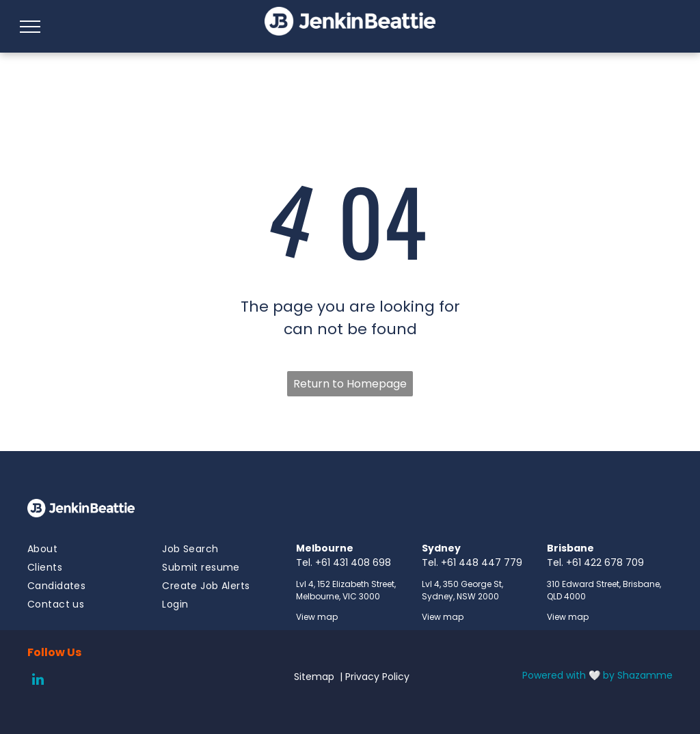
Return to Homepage (350, 384)
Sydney (441, 548)
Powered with (554, 675)
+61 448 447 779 (482, 562)
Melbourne (325, 548)
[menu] (30, 27)
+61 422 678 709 (605, 562)
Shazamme (645, 675)
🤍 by (602, 675)
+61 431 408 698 (353, 562)
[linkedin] (38, 681)
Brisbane (570, 548)
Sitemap (314, 677)
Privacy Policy (377, 677)
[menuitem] (77, 549)
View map (317, 617)
